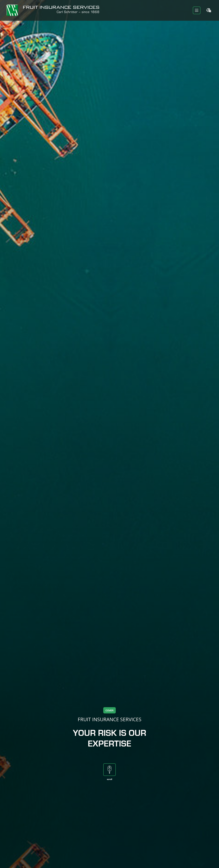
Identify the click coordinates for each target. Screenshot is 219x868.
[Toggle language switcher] (209, 10)
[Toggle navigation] (197, 10)
